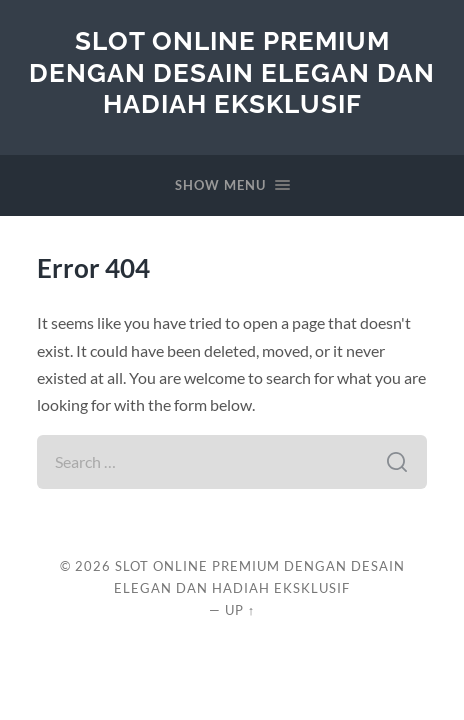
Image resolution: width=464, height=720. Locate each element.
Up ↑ (240, 610)
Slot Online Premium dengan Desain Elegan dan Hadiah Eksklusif (232, 72)
